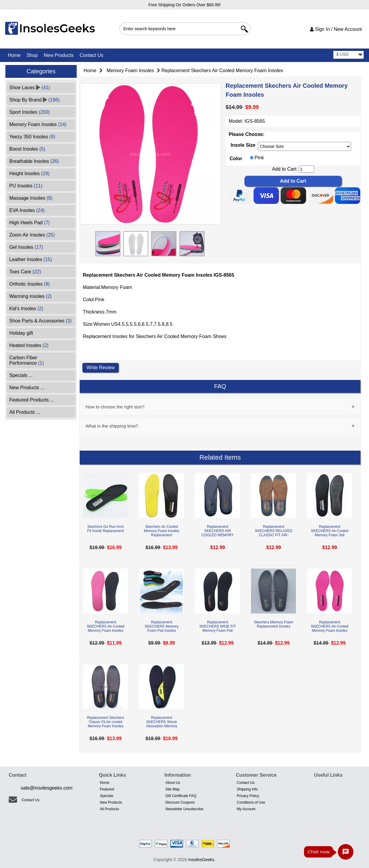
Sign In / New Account (336, 29)
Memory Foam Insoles (130, 71)
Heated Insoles (29, 345)
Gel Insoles (26, 247)
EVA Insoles (27, 210)
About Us (173, 783)
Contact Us (92, 55)
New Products (59, 55)
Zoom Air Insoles (32, 235)
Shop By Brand (34, 100)
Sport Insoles (30, 112)
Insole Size (243, 145)
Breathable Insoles (34, 161)
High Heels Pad (30, 223)
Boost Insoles (27, 149)
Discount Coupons (180, 802)
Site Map (172, 789)
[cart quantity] (307, 169)
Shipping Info (247, 789)
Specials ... (21, 375)
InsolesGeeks (201, 860)
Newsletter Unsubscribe (184, 809)
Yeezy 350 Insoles (32, 137)
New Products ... (27, 388)
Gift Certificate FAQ (181, 796)
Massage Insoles (31, 198)
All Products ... (25, 412)
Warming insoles (31, 296)
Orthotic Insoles (30, 284)
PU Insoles (26, 186)
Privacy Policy (248, 796)
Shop (32, 55)
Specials (106, 796)
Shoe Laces (30, 88)
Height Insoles (29, 174)
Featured (107, 789)
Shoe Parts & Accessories (40, 321)
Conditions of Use (251, 802)
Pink (259, 158)
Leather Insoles (31, 259)
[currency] (348, 55)
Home (14, 55)
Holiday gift (21, 333)
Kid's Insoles (26, 309)
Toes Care (25, 272)
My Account (246, 809)
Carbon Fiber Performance (27, 360)
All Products (109, 809)
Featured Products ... (32, 400)
